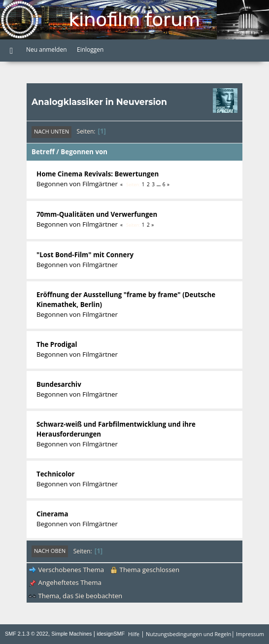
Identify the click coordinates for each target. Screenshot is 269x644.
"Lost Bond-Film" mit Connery (85, 255)
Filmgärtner (100, 184)
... (159, 184)
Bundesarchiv (59, 384)
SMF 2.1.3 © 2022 (27, 634)
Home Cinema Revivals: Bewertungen (98, 174)
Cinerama (52, 514)
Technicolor (56, 474)
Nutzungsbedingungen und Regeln (188, 634)
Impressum (250, 634)
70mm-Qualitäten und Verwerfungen (97, 214)
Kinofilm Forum (134, 19)
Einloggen (90, 50)
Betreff (43, 152)
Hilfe (134, 634)
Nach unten (51, 131)
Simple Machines (71, 634)
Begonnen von (84, 152)
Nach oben (50, 551)
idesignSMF (111, 634)
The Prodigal (57, 344)
